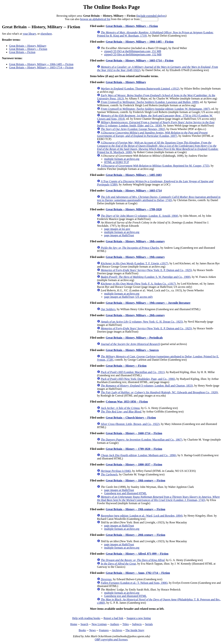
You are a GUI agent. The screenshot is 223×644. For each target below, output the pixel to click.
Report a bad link (113, 618)
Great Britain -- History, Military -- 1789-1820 (134, 209)
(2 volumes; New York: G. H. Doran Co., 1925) (142, 322)
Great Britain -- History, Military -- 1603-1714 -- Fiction (41, 67)
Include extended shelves (151, 16)
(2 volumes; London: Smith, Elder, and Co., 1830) (156, 124)
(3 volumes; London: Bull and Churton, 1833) (147, 386)
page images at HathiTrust (119, 235)
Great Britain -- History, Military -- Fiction (132, 26)
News (92, 630)
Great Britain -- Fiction (22, 52)
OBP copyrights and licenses (111, 639)
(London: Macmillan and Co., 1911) (133, 372)
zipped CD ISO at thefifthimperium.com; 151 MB (133, 51)
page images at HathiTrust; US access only (128, 297)
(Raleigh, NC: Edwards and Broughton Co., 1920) (159, 392)
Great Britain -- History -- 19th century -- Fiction (135, 509)
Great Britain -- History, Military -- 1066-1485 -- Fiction (41, 64)
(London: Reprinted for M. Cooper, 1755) (155, 166)
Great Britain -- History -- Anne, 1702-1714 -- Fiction (138, 573)
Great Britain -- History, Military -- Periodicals (134, 338)
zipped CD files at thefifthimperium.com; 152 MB (133, 54)
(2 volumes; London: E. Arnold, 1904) (139, 216)
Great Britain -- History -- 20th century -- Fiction (135, 535)
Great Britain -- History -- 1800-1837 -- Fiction (134, 464)
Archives (117, 630)
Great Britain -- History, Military (28, 46)
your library (29, 34)
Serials (149, 624)
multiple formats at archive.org (122, 159)
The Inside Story (135, 630)
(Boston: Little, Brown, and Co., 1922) (130, 424)
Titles (126, 624)
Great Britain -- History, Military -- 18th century (135, 241)
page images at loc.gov (117, 229)
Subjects (137, 624)
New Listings (99, 624)
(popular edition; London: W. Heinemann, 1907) (155, 109)
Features (104, 630)
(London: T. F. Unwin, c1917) (134, 263)
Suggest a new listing (139, 618)
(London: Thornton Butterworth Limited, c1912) (140, 89)
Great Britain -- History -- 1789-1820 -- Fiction (134, 449)
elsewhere (46, 34)
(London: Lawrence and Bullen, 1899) (150, 102)
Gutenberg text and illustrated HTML (125, 493)
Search (84, 624)
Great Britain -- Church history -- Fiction (131, 418)
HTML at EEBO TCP (116, 162)
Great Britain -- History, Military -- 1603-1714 (134, 191)
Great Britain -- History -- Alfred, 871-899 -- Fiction (137, 554)
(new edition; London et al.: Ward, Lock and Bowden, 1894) (142, 516)
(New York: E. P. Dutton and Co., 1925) (146, 270)
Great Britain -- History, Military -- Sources (132, 350)
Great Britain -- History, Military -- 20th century (135, 315)
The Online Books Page (111, 7)
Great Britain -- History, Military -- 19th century (135, 257)
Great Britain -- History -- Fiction (28, 49)
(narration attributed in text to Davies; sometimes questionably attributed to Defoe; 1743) (159, 199)
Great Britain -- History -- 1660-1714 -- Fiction (134, 433)
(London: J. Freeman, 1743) (158, 498)
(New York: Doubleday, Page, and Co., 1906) (138, 379)
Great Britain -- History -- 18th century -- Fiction (135, 480)
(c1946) (116, 471)
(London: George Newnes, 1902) (133, 129)
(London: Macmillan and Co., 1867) (142, 440)
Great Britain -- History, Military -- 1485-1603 (134, 175)
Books (82, 630)
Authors (115, 624)
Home (74, 624)
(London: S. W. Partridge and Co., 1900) (146, 277)
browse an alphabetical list (95, 19)
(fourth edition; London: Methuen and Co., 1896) (138, 455)
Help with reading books (86, 618)
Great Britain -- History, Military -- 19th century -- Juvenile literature (148, 303)
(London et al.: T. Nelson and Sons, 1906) (134, 583)
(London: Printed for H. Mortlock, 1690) (158, 147)
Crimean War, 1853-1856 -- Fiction (127, 402)
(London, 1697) (152, 134)
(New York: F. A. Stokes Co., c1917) (138, 284)
